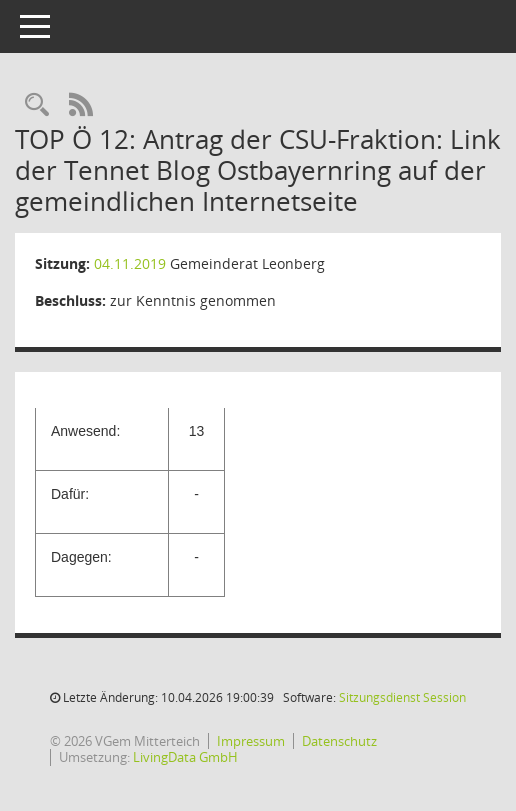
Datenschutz (339, 741)
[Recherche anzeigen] (37, 105)
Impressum (251, 741)
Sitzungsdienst (402, 697)
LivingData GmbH (185, 757)
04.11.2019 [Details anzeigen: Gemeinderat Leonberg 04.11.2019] (130, 263)
